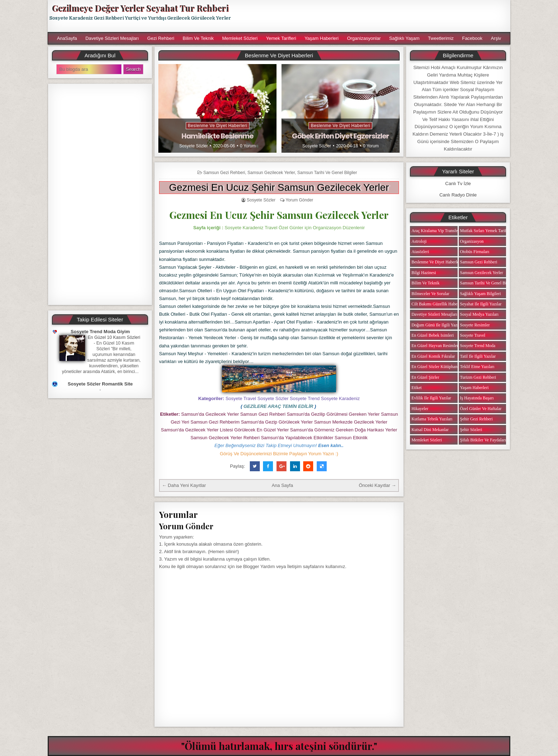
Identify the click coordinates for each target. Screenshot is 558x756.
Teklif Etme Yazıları (477, 367)
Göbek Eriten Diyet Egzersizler (340, 136)
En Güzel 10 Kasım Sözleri (114, 337)
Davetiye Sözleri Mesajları (112, 38)
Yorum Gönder (299, 200)
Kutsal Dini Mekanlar (430, 430)
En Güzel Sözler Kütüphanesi (437, 367)
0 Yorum (248, 146)
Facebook (472, 38)
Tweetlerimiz (441, 38)
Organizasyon (472, 241)
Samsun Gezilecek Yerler (271, 173)
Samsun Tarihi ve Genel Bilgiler (327, 173)
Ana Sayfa (282, 485)
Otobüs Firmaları (475, 252)
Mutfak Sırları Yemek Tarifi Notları (491, 231)
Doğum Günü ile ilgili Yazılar (437, 325)
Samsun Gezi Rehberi (224, 173)
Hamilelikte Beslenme (217, 136)
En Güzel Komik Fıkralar (433, 356)
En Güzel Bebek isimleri (433, 335)
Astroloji (419, 241)
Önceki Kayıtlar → (377, 485)
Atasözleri (420, 252)
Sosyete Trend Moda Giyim (100, 332)
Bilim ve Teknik (198, 38)
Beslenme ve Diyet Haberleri (218, 126)
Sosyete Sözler (194, 146)
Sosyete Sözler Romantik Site (100, 384)
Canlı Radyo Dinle (458, 195)
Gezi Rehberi (161, 38)
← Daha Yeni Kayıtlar (184, 485)
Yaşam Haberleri (322, 38)
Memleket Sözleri (240, 38)
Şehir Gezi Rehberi (477, 419)
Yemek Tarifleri (281, 38)
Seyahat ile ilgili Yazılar (481, 304)
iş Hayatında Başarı (477, 398)
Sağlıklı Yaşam (404, 38)
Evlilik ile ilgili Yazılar (431, 398)
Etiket (417, 388)
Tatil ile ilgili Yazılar (478, 356)
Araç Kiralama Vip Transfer (435, 231)
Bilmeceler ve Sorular (430, 294)
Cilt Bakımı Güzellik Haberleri (438, 304)
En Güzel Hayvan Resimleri (435, 346)
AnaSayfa (67, 38)
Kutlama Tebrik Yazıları (432, 419)
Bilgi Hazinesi (424, 273)
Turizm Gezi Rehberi (478, 377)
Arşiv (496, 38)
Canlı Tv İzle (458, 183)
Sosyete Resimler (475, 325)
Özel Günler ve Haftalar (481, 409)
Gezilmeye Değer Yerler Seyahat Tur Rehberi (140, 8)
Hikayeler (420, 409)
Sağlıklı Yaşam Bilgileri (481, 294)
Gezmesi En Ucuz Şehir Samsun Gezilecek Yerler (279, 187)
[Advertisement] (374, 16)
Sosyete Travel (473, 335)
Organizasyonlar (364, 38)
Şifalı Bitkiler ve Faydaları (483, 440)
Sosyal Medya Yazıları (479, 314)
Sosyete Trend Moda (478, 346)
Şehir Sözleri (471, 430)
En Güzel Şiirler (425, 377)
